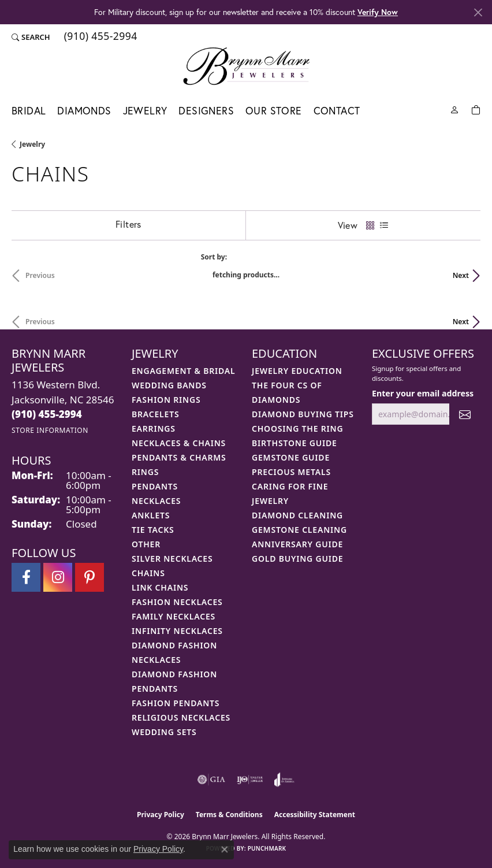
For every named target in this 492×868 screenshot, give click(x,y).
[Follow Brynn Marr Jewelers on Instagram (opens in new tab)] (58, 577)
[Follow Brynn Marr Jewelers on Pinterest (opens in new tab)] (90, 577)
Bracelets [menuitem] (155, 414)
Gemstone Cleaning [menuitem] (299, 530)
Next (461, 275)
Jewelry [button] (145, 111)
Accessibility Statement (315, 815)
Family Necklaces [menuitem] (174, 616)
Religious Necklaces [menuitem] (181, 717)
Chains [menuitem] (148, 573)
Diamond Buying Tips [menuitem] (303, 414)
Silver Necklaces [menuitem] (172, 559)
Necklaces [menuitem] (156, 501)
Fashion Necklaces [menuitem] (177, 602)
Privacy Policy (161, 815)
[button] (31, 37)
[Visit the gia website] (211, 780)
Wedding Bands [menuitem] (169, 385)
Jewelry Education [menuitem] (297, 371)
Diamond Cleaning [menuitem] (297, 515)
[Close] (478, 12)
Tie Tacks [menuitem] (153, 530)
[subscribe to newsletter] (465, 414)
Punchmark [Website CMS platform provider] (267, 848)
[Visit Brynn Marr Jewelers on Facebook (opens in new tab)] (26, 577)
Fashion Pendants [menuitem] (176, 703)
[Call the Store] (47, 414)
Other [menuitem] (146, 544)
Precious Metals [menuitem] (291, 472)
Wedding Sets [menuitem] (164, 732)
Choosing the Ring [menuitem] (297, 429)
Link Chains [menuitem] (160, 587)
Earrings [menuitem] (154, 429)
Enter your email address (423, 393)
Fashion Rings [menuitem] (166, 400)
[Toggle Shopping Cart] (476, 109)
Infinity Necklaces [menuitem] (177, 631)
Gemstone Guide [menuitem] (291, 457)
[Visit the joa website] (284, 780)
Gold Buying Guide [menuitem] (297, 559)
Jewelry (32, 144)
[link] (100, 37)
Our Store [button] (274, 111)
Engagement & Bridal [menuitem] (183, 371)
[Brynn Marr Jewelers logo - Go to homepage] (246, 66)
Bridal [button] (29, 111)
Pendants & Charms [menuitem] (179, 457)
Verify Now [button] (378, 12)
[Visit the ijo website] (250, 780)
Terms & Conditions (229, 815)
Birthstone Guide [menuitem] (295, 443)
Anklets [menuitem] (151, 515)
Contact (337, 111)
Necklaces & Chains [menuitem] (179, 443)
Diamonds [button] (84, 111)
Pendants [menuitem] (155, 486)
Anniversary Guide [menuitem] (297, 544)
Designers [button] (206, 111)
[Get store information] (50, 430)
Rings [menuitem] (145, 472)
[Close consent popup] (225, 850)
